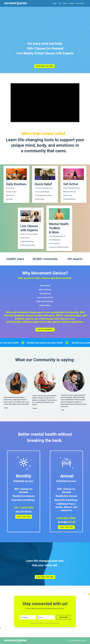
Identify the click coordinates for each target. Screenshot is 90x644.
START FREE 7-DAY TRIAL (45, 577)
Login (55, 3)
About (65, 3)
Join (60, 3)
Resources (80, 3)
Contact (72, 3)
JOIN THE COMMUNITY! (45, 330)
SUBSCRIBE (63, 617)
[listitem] (45, 402)
